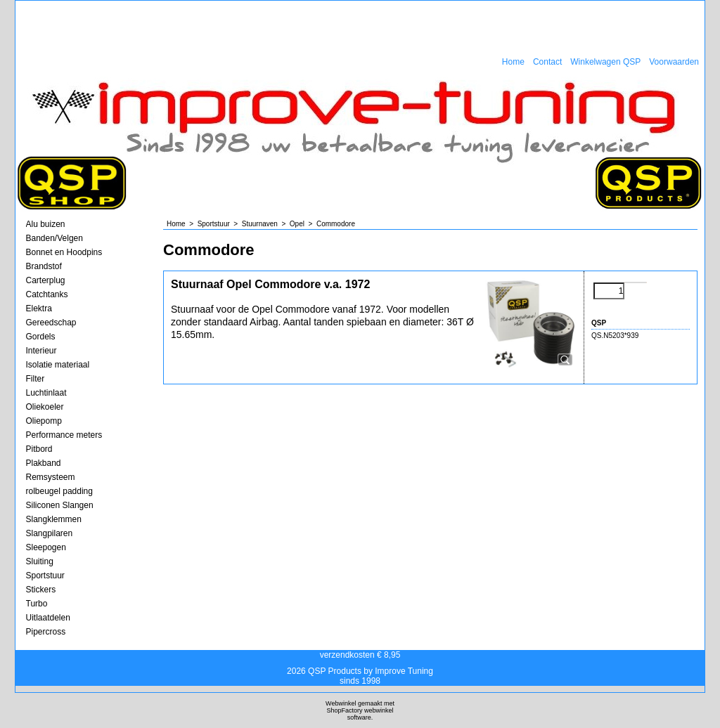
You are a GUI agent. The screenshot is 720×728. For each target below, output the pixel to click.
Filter (36, 379)
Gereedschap (51, 323)
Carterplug (46, 280)
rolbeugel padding (59, 491)
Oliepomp (44, 421)
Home (513, 62)
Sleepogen (46, 547)
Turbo (37, 604)
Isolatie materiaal (58, 365)
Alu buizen (46, 224)
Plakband (44, 463)
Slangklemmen (54, 519)
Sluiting (40, 561)
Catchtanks (47, 294)
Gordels (41, 337)
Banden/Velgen (54, 238)
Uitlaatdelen (48, 618)
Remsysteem (51, 477)
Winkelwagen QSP (605, 62)
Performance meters (64, 435)
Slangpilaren (50, 533)
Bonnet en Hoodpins (64, 252)
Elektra (39, 308)
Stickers (41, 590)
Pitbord (39, 449)
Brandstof (44, 266)
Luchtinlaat (46, 393)
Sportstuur (45, 576)
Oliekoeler (45, 407)
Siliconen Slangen (60, 505)
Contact (547, 62)
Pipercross (46, 632)
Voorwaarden (674, 62)
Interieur (41, 351)
